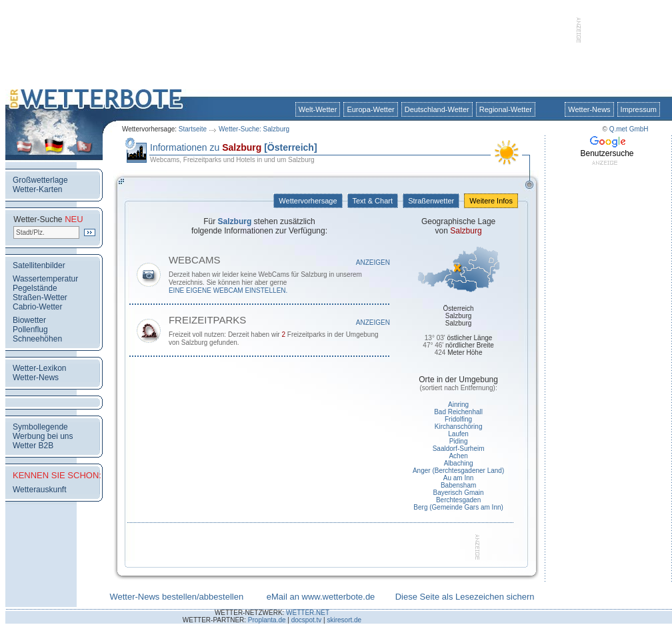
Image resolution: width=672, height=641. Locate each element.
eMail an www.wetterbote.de (321, 597)
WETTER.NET (308, 613)
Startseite (193, 129)
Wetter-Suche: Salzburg (254, 129)
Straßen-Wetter (40, 297)
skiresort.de (344, 620)
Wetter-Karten (37, 189)
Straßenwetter (431, 201)
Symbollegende (40, 427)
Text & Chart (373, 201)
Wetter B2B (33, 446)
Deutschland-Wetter (437, 109)
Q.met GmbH (629, 129)
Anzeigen (373, 262)
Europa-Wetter (370, 109)
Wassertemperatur (45, 279)
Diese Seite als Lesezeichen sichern (465, 597)
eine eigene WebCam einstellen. (228, 290)
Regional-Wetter (506, 109)
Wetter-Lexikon (39, 368)
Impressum (639, 109)
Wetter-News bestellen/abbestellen (176, 597)
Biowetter (29, 320)
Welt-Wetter (318, 109)
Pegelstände (35, 288)
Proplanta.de (267, 620)
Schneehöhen (37, 339)
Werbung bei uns (43, 436)
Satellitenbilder (39, 265)
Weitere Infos (491, 201)
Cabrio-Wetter (37, 307)
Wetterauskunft (39, 490)
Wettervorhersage (308, 201)
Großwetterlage (40, 180)
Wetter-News (589, 109)
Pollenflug (30, 330)
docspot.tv (307, 620)
